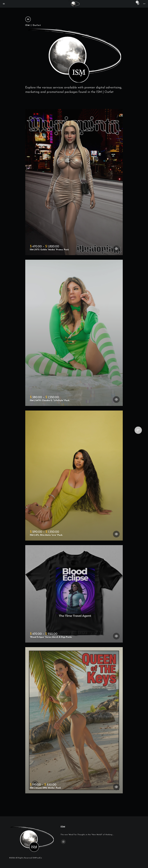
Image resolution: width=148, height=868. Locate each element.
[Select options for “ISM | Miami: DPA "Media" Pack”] (116, 787)
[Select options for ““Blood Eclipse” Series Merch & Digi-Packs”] (116, 636)
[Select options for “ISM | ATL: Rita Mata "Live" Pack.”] (116, 534)
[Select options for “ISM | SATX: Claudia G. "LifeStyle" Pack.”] (116, 400)
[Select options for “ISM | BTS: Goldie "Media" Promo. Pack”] (116, 249)
